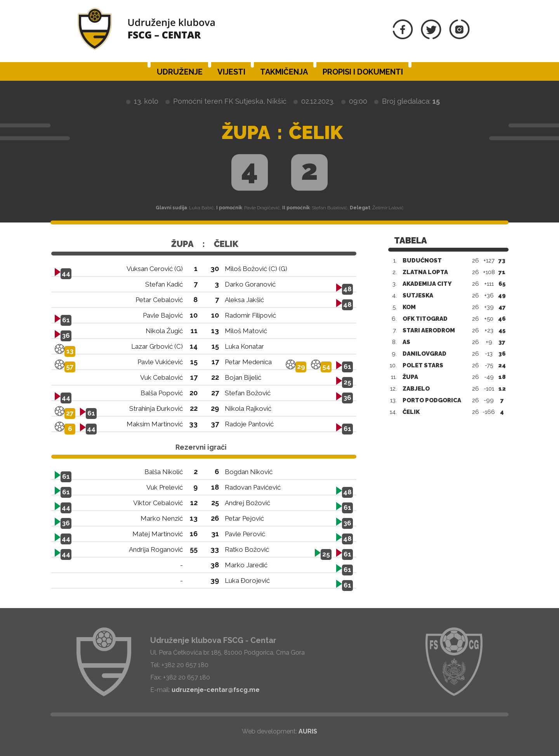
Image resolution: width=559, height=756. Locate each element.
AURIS (308, 731)
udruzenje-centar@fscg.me (216, 690)
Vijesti (231, 72)
